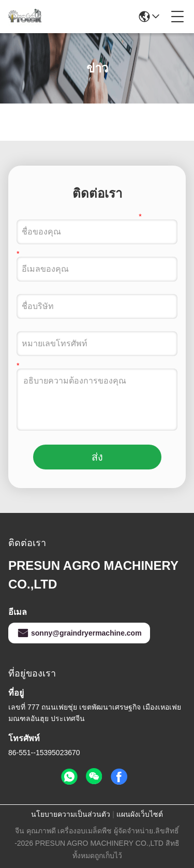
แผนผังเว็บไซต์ (140, 814)
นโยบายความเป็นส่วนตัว (71, 814)
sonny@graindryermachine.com (79, 633)
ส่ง (97, 457)
